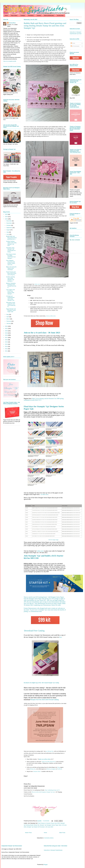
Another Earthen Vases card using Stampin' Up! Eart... (11, 243)
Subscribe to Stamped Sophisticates (53, 850)
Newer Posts (28, 833)
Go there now (44, 494)
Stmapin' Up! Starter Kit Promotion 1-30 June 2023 (40, 827)
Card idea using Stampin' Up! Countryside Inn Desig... (11, 250)
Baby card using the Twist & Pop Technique (11, 268)
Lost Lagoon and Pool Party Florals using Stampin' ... (10, 292)
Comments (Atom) (49, 838)
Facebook (60, 769)
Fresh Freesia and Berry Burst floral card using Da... (11, 273)
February (9, 321)
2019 (7, 333)
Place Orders (14, 16)
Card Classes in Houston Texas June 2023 (49, 823)
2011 (7, 351)
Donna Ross (12, 23)
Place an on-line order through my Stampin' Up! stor (43, 792)
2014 (7, 344)
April (8, 317)
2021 (7, 328)
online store (37, 284)
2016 (7, 340)
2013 (7, 346)
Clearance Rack (37, 771)
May (8, 314)
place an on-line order (45, 759)
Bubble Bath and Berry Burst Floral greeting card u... (11, 238)
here (40, 611)
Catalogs (23, 16)
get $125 (49, 762)
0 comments (46, 821)
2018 (7, 335)
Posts (73, 43)
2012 (7, 349)
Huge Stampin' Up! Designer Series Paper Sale (11, 310)
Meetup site (33, 769)
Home (6, 16)
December (9, 221)
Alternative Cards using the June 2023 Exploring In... (11, 305)
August (8, 230)
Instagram (54, 769)
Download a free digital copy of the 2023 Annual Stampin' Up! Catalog (41, 683)
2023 (7, 219)
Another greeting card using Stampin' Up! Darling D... (10, 279)
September (9, 228)
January (9, 323)
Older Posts (62, 833)
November (9, 223)
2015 (7, 342)
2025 (7, 214)
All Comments (75, 46)
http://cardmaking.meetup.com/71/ (52, 790)
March (8, 319)
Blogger (46, 864)
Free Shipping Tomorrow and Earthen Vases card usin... (11, 263)
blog (58, 767)
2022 (7, 326)
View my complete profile (10, 61)
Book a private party (49, 16)
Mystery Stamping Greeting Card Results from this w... (11, 285)
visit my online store (51, 316)
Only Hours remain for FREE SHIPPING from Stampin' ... (11, 256)
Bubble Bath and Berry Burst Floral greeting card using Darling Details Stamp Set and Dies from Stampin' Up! (45, 26)
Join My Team (60, 16)
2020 (7, 331)
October (9, 225)
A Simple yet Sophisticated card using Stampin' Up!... (11, 298)
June (8, 234)
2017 (7, 338)
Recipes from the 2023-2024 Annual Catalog (45, 700)
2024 (7, 217)
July (8, 232)
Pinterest (49, 769)
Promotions (31, 16)
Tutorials (39, 16)
